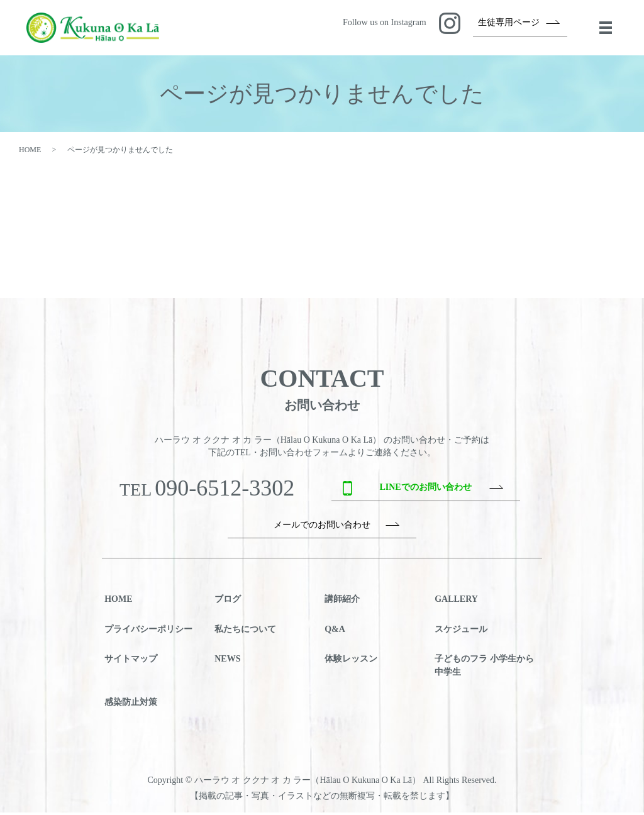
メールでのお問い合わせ (322, 527)
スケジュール (461, 632)
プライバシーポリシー (148, 632)
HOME (30, 152)
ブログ (228, 602)
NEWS (227, 662)
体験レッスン (351, 662)
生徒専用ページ (509, 24)
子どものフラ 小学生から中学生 (484, 668)
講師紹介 (342, 602)
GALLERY (456, 602)
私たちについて (245, 632)
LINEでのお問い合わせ (425, 490)
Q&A (335, 632)
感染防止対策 (131, 705)
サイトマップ (131, 662)
